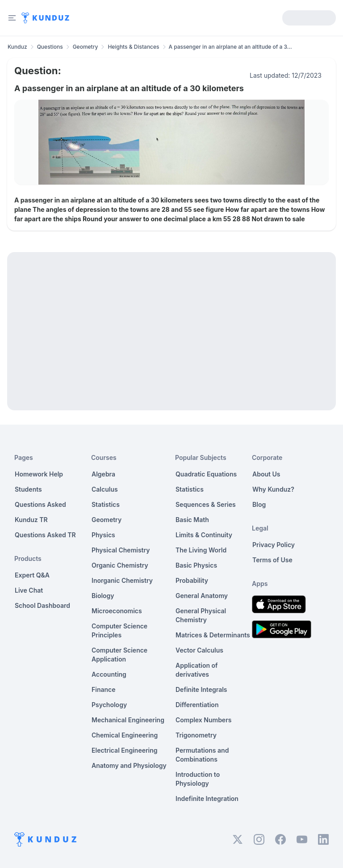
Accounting (109, 674)
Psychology (109, 705)
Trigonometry (196, 735)
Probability (192, 580)
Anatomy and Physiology (129, 765)
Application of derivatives (197, 670)
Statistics (106, 504)
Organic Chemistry (120, 565)
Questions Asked (40, 504)
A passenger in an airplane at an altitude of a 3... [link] (230, 47)
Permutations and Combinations (202, 755)
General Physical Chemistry (201, 615)
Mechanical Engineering (128, 720)
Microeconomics (117, 611)
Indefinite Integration (207, 798)
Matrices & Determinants (213, 635)
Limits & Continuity (204, 535)
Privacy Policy (274, 545)
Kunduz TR (31, 520)
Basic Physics (196, 565)
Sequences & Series (206, 504)
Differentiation (197, 705)
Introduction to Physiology (198, 779)
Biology (103, 596)
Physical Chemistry (121, 550)
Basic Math (192, 520)
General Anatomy (202, 596)
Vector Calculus (199, 650)
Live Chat (29, 590)
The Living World (201, 550)
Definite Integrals (201, 689)
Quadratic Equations (206, 474)
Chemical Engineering (125, 735)
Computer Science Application (119, 655)
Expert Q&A (32, 575)
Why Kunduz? (273, 489)
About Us (266, 474)
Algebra (103, 474)
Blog (259, 504)
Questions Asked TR (45, 535)
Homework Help (39, 474)
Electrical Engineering (125, 750)
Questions (50, 47)
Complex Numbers (203, 720)
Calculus (105, 489)
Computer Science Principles (119, 630)
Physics (103, 535)
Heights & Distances (133, 47)
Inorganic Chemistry (122, 580)
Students (28, 489)
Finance (104, 689)
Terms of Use (272, 560)
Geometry (86, 47)
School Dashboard (42, 605)
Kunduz (17, 47)
